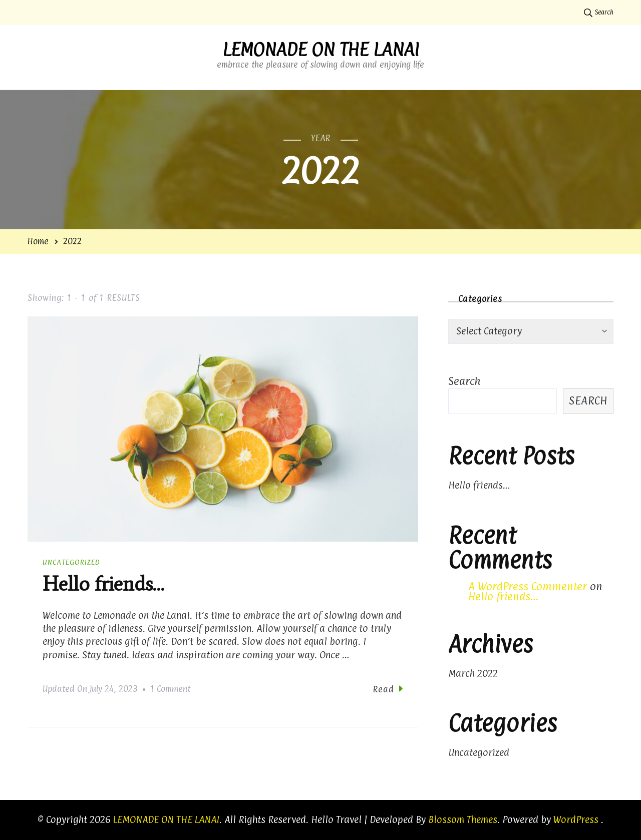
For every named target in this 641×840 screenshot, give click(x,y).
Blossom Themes (463, 819)
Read (388, 689)
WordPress (576, 819)
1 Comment (170, 689)
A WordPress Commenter (528, 586)
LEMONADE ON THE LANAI (321, 50)
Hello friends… (103, 584)
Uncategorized (71, 562)
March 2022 (473, 673)
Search (464, 381)
